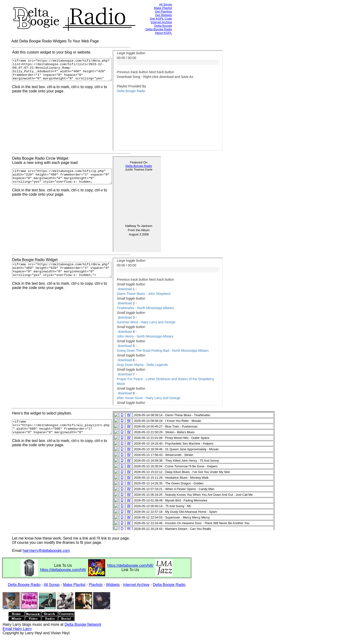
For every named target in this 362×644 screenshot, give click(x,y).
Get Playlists (163, 11)
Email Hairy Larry (17, 629)
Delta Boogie (163, 26)
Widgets (113, 585)
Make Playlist (163, 8)
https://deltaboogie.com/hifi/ (63, 570)
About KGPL (163, 33)
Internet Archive (161, 22)
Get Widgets (163, 15)
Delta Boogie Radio (159, 29)
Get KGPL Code (161, 19)
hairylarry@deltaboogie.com (46, 551)
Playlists (96, 585)
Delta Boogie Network (83, 624)
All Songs (165, 4)
